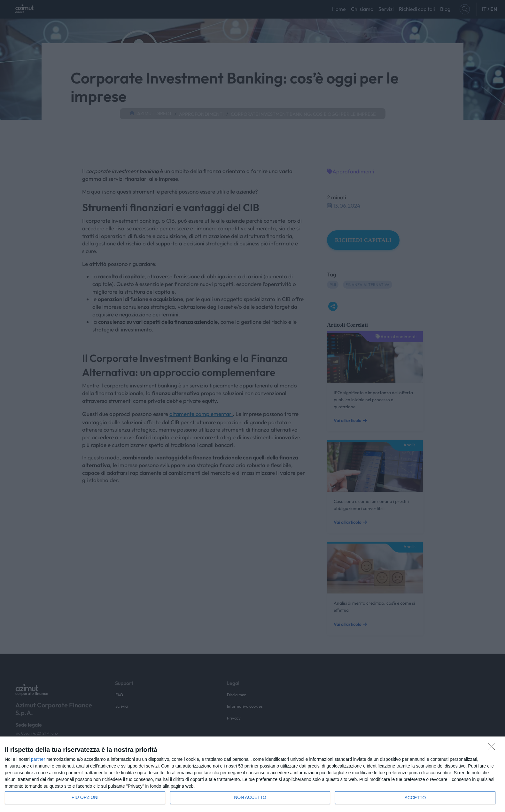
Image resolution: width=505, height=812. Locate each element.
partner (38, 759)
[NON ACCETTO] (493, 748)
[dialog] (252, 774)
